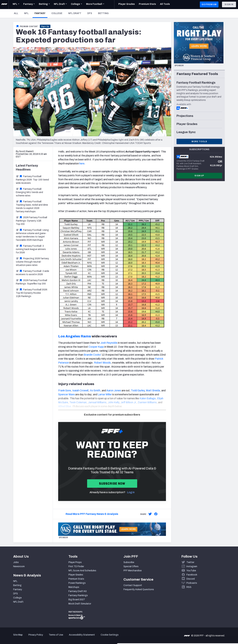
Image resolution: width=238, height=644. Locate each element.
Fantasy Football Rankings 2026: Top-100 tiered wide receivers (32, 180)
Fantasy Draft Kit (78, 591)
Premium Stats (76, 579)
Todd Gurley (138, 390)
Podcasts (192, 583)
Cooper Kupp (96, 347)
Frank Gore (65, 390)
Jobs (16, 562)
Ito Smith (95, 390)
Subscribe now (112, 483)
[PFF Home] (4, 4)
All (16, 13)
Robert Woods (102, 363)
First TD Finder (76, 566)
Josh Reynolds (109, 343)
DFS (90, 13)
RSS (189, 587)
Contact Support (133, 585)
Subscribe (129, 562)
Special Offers (131, 566)
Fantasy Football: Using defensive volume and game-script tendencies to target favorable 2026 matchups (32, 235)
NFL (26, 13)
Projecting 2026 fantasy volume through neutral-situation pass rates (32, 262)
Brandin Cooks (92, 355)
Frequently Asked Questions (139, 589)
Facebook (192, 575)
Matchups (74, 587)
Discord (191, 579)
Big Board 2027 (77, 600)
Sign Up (45, 26)
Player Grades (76, 575)
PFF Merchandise (133, 571)
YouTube (191, 571)
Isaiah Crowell (80, 390)
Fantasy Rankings (78, 595)
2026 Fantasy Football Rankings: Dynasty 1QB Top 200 (31, 221)
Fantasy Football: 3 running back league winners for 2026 (31, 249)
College (57, 13)
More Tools (199, 142)
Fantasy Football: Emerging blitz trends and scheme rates (29, 192)
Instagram (192, 566)
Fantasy (41, 13)
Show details (51, 637)
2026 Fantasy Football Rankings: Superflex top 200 (31, 282)
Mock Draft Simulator (80, 604)
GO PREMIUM (209, 4)
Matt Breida (153, 390)
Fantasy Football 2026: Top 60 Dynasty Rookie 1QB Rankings (32, 293)
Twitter (190, 562)
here (82, 163)
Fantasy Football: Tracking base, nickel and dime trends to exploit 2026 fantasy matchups (32, 207)
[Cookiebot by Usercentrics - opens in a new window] (21, 638)
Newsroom (19, 566)
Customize (211, 625)
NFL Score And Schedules (82, 571)
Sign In (229, 4)
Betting (103, 13)
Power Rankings (77, 583)
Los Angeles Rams (75, 336)
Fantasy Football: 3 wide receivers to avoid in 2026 (32, 273)
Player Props (75, 562)
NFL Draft (75, 13)
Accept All (210, 614)
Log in (131, 492)
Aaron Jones (114, 390)
